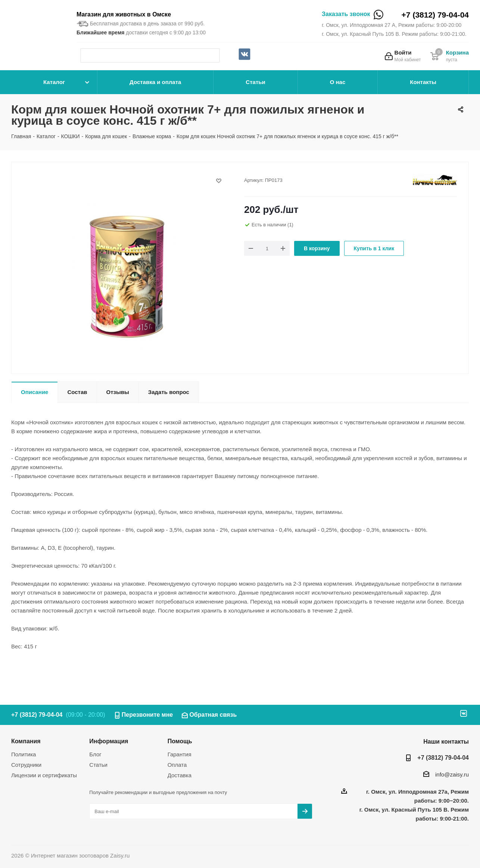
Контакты (423, 82)
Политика (24, 754)
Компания (26, 741)
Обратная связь (213, 715)
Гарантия (180, 754)
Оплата (177, 765)
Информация (109, 741)
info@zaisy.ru (452, 774)
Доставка (180, 775)
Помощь (180, 741)
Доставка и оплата (155, 82)
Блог (95, 754)
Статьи (255, 82)
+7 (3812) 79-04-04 (435, 15)
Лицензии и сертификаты (44, 775)
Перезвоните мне (147, 715)
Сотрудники (26, 765)
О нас (338, 82)
